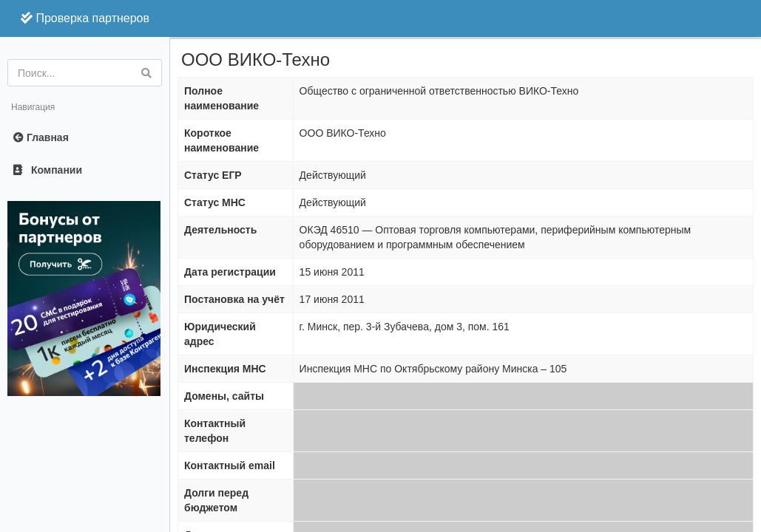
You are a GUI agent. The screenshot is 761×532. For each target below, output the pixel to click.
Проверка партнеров (85, 18)
